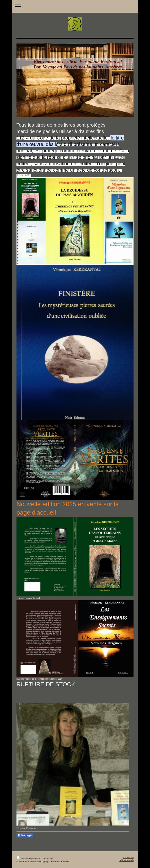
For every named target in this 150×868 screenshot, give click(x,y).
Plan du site (47, 859)
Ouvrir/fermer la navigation (75, 6)
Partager (25, 835)
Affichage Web (126, 860)
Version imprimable (28, 859)
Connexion (128, 858)
